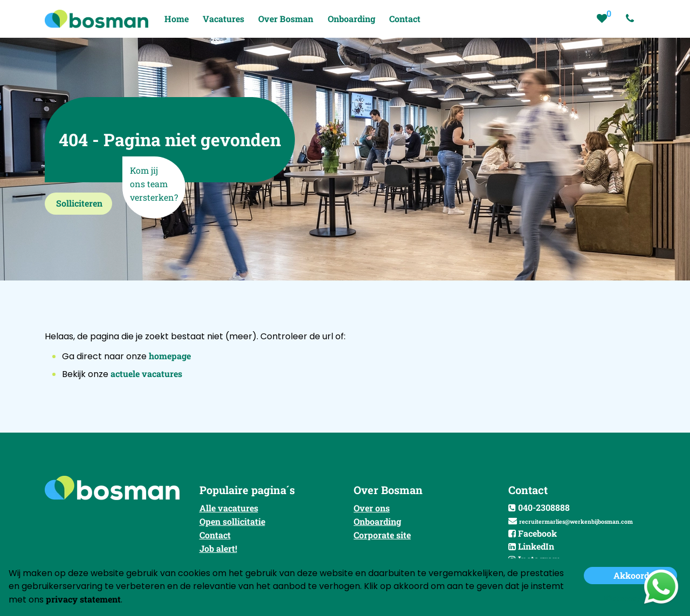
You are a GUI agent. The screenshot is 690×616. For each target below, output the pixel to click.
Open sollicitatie (232, 521)
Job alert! (218, 548)
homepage (170, 356)
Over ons (372, 508)
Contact (215, 535)
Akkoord (631, 575)
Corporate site (382, 535)
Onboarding (377, 521)
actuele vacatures (146, 374)
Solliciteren (79, 203)
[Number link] (632, 19)
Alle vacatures (229, 508)
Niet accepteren (631, 598)
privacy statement (83, 599)
